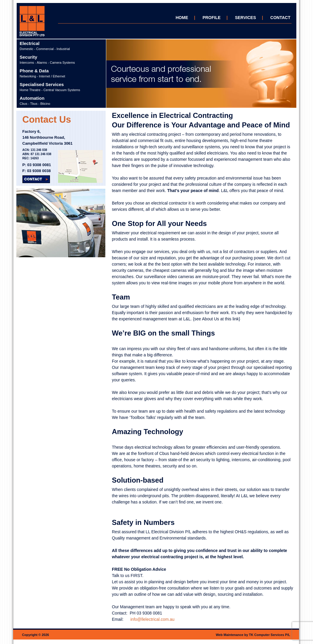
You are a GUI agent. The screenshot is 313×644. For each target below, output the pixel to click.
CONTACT (280, 18)
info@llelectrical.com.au (152, 619)
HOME (182, 18)
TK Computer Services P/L (270, 635)
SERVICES (246, 18)
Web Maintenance (230, 635)
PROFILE (212, 18)
